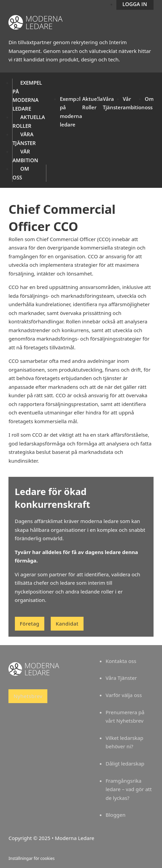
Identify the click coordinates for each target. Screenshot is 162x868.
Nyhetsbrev (28, 696)
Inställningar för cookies (31, 858)
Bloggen (115, 815)
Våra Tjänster (121, 678)
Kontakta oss (121, 661)
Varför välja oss (124, 695)
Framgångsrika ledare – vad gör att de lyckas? (129, 789)
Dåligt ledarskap (125, 763)
